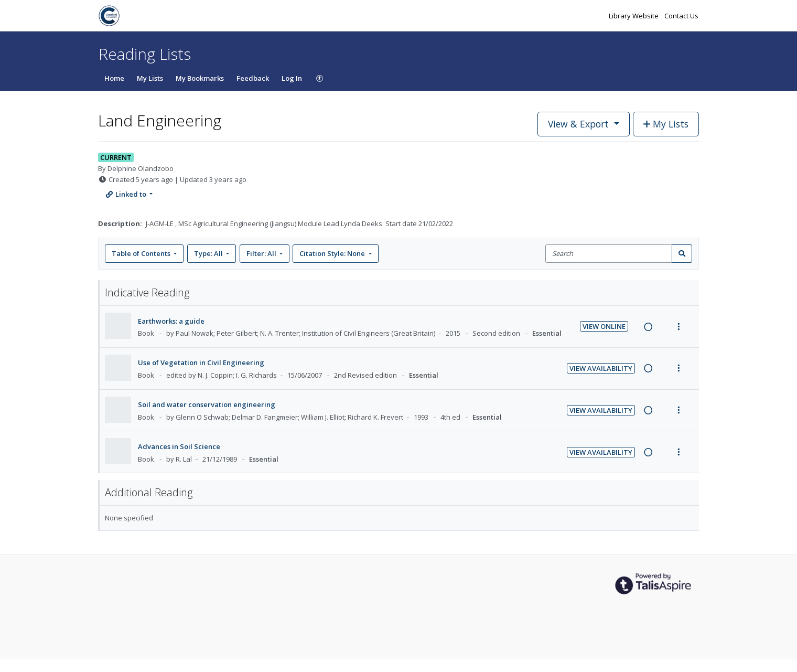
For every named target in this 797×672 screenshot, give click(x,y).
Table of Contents (142, 253)
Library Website (634, 16)
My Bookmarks (200, 78)
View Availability (601, 368)
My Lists (150, 78)
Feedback (253, 78)
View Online (604, 326)
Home (114, 78)
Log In (292, 78)
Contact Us (681, 16)
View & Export (580, 124)
